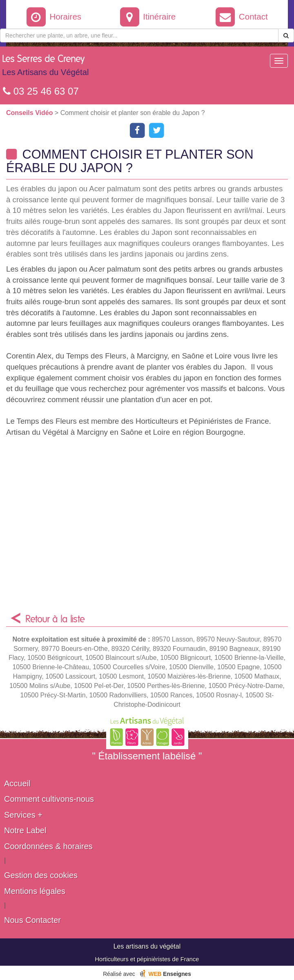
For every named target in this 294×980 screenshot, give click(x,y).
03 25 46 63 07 (41, 91)
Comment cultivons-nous (49, 799)
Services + (23, 815)
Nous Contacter (32, 920)
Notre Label (25, 830)
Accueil (17, 783)
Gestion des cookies (41, 875)
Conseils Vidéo (30, 113)
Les (45, 67)
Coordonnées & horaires (48, 846)
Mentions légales (35, 891)
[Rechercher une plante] (139, 35)
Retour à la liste (55, 619)
